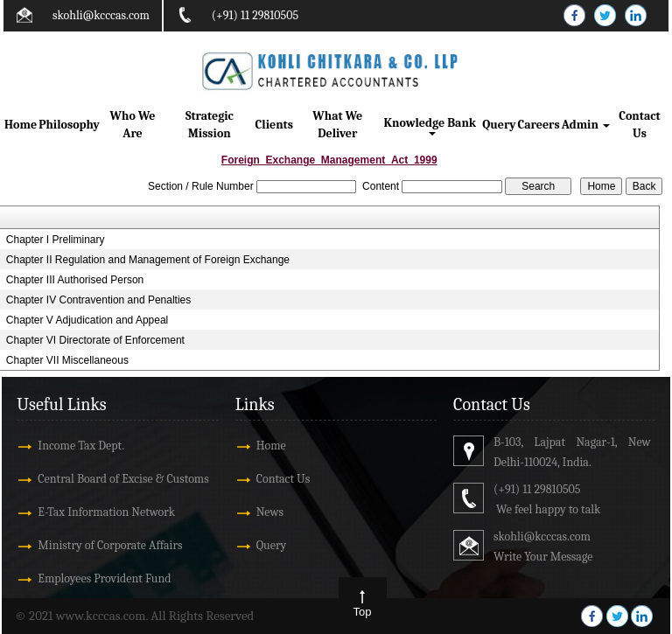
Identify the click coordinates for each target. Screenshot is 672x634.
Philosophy (69, 125)
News (270, 512)
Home (21, 125)
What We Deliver (337, 125)
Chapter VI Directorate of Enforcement (95, 340)
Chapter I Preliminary (56, 240)
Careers (539, 125)
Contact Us (639, 125)
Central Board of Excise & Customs (123, 479)
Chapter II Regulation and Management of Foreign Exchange (148, 260)
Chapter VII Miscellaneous (67, 360)
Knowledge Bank (432, 125)
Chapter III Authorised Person (75, 280)
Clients (274, 125)
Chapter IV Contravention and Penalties (98, 300)
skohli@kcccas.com (101, 15)
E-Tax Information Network (106, 512)
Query (499, 125)
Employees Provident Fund (104, 578)
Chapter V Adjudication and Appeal (87, 320)
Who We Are (133, 125)
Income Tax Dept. (81, 446)
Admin (586, 125)
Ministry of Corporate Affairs (110, 545)
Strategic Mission (210, 125)
